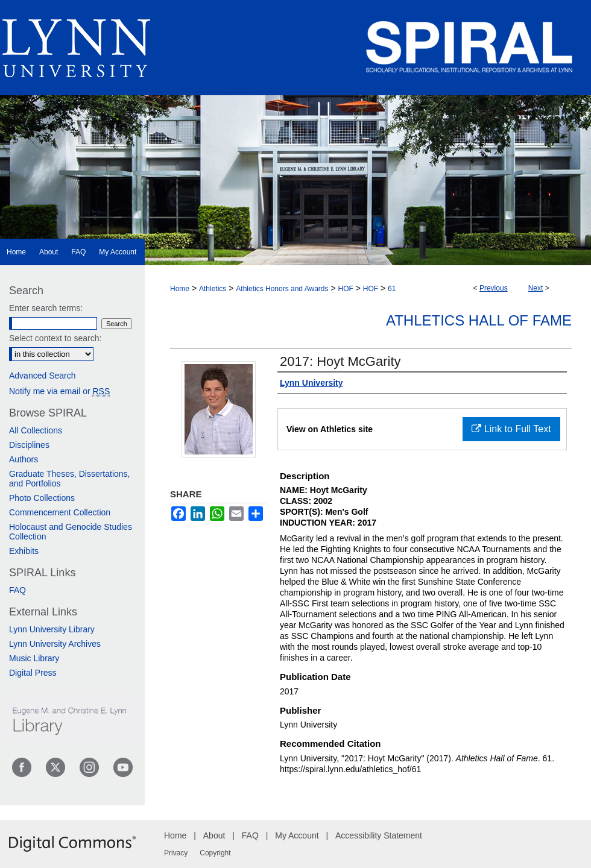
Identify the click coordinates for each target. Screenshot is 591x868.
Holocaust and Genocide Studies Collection (71, 532)
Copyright (215, 853)
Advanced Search (43, 376)
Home (180, 289)
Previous (494, 288)
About (214, 835)
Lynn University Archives (55, 644)
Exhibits (24, 551)
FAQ (17, 590)
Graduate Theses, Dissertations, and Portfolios (70, 479)
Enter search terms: (46, 308)
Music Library (34, 658)
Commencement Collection (60, 512)
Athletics (213, 289)
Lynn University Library (52, 629)
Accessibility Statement (379, 835)
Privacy (176, 853)
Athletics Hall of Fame (479, 320)
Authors (24, 459)
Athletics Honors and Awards (282, 289)
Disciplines (29, 445)
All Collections (36, 430)
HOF (345, 289)
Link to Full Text (511, 429)
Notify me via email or (59, 391)
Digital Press (33, 673)
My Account (297, 835)
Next (536, 288)
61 (392, 289)
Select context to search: (55, 338)
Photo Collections (42, 498)
